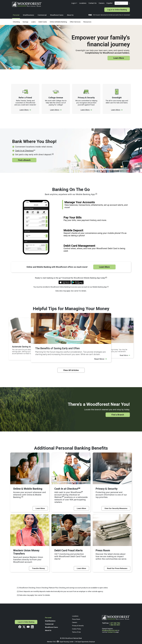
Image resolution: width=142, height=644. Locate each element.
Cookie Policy (76, 629)
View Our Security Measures (116, 508)
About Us (70, 15)
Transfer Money (38, 568)
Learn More (119, 58)
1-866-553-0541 (115, 625)
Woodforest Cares (57, 15)
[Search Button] (129, 3)
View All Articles (71, 370)
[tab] (96, 205)
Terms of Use (76, 632)
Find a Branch (24, 160)
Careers (102, 3)
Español (109, 3)
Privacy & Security (78, 626)
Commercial (42, 15)
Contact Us (93, 3)
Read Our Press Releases (117, 568)
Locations (83, 3)
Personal (16, 15)
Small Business (28, 15)
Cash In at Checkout (24, 151)
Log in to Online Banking (117, 10)
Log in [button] (74, 3)
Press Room (76, 619)
